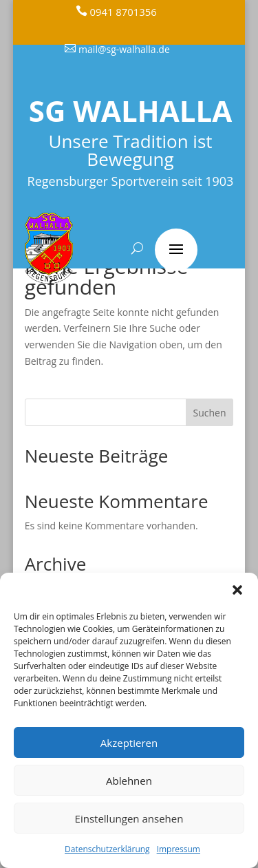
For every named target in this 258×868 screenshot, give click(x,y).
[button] (237, 590)
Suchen (210, 413)
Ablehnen (129, 781)
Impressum (179, 849)
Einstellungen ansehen (129, 818)
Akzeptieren (129, 743)
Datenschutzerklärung (107, 849)
